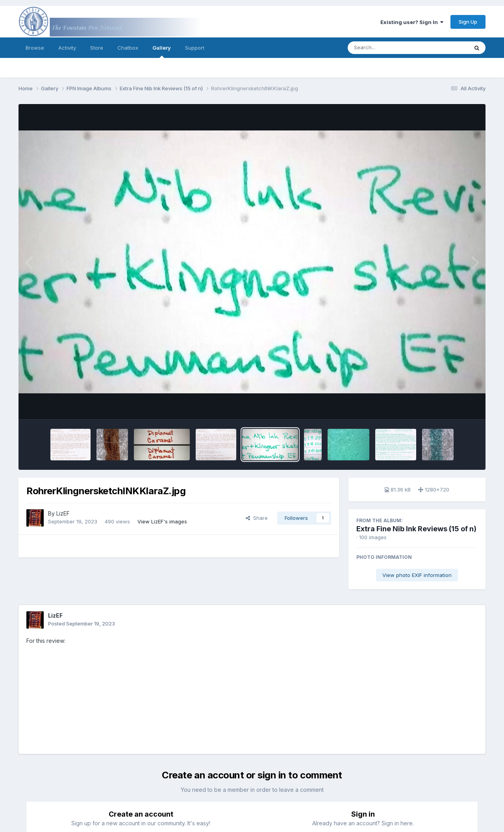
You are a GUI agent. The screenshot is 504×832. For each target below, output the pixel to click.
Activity (67, 48)
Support (195, 48)
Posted (82, 624)
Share (257, 518)
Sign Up (468, 22)
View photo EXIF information (417, 575)
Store (97, 48)
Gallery (162, 51)
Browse (35, 48)
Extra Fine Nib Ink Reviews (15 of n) (416, 529)
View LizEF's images (162, 521)
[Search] (386, 48)
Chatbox (128, 48)
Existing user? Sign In (412, 22)
